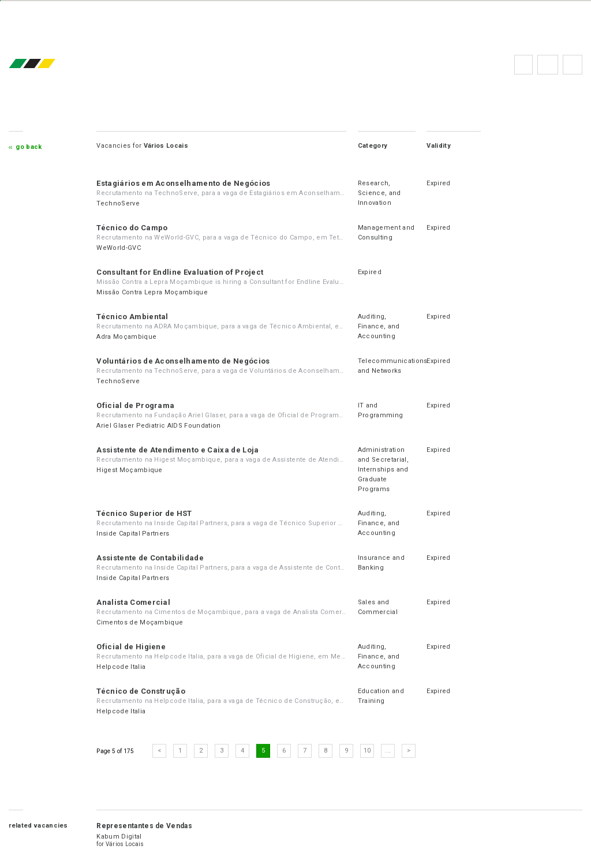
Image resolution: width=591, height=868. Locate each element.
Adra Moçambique (126, 337)
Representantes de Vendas (144, 826)
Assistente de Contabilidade (150, 558)
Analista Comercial (133, 602)
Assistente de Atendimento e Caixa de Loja (177, 450)
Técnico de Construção (141, 691)
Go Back (29, 147)
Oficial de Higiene (131, 647)
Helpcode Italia (121, 667)
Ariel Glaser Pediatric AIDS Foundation (158, 426)
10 (367, 751)
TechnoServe (118, 203)
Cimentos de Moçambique (140, 622)
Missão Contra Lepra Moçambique (152, 292)
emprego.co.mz (49, 64)
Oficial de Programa (135, 405)
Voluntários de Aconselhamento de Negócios (183, 361)
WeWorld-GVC (119, 248)
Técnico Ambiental (132, 317)
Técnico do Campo (132, 228)
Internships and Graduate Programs (383, 479)
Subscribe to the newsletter (573, 65)
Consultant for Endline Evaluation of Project (180, 272)
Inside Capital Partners (133, 534)
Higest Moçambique (129, 470)
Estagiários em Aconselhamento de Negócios (183, 183)
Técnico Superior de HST (144, 513)
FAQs (548, 65)
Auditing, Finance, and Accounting (379, 326)
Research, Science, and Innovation (379, 193)
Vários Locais (125, 844)
